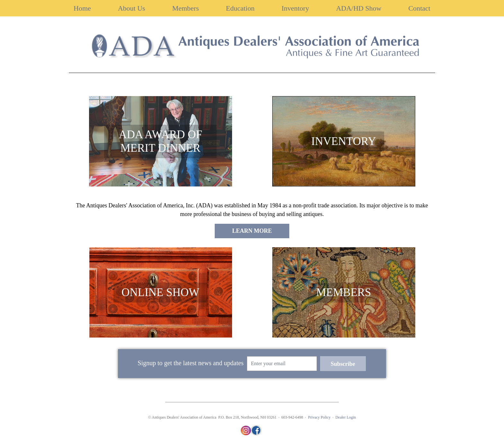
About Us (132, 8)
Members (186, 8)
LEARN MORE (252, 231)
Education (240, 8)
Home (82, 8)
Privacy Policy (319, 417)
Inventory (295, 8)
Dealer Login (346, 417)
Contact (419, 8)
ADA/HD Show (359, 8)
